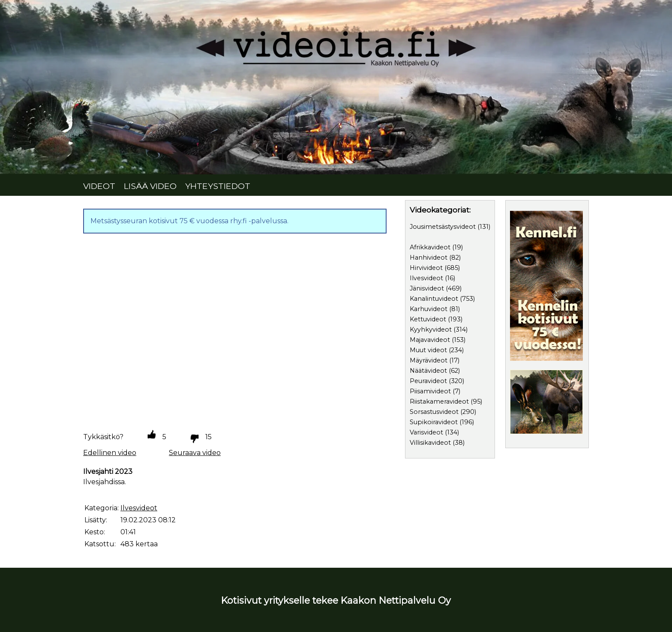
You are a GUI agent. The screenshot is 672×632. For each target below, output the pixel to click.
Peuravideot (428, 381)
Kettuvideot (428, 319)
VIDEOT (99, 186)
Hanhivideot (429, 258)
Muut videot (428, 350)
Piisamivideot (430, 391)
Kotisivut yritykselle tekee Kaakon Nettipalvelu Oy (336, 600)
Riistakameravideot (439, 401)
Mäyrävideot (429, 360)
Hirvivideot (426, 268)
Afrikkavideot (430, 247)
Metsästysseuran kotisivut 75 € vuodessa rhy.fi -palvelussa (189, 221)
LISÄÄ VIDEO (150, 186)
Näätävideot (428, 371)
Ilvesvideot (426, 278)
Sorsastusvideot (434, 412)
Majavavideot (430, 340)
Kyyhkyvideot (431, 329)
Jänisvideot (427, 288)
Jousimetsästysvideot (443, 227)
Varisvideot (426, 432)
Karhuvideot (429, 309)
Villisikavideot (430, 443)
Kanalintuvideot (434, 299)
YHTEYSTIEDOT (218, 186)
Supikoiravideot (434, 422)
